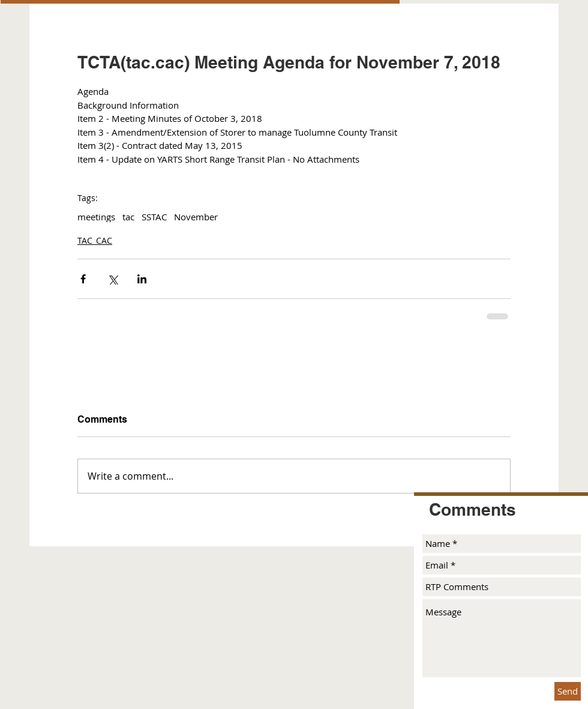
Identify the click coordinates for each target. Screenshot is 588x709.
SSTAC (154, 217)
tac (128, 217)
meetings (96, 217)
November (196, 217)
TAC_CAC (95, 240)
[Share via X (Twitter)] (112, 279)
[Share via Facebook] (83, 279)
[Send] (568, 691)
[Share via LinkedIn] (142, 279)
